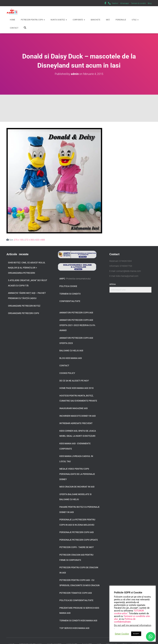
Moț (108, 20)
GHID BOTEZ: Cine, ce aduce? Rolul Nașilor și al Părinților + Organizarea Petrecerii (27, 268)
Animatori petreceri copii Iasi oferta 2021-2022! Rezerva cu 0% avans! (77, 325)
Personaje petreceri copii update (79, 540)
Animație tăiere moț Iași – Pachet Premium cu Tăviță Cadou (27, 296)
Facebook (105, 4)
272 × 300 (29, 240)
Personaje (121, 20)
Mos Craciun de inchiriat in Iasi (77, 487)
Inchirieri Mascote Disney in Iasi (78, 416)
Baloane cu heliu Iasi (71, 351)
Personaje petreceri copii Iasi (77, 532)
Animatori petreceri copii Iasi (76, 313)
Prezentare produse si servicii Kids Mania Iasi (79, 611)
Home (12, 20)
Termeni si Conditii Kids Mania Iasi (78, 621)
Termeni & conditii (138, 3)
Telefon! (115, 3)
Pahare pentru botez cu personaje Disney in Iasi (79, 510)
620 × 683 (40, 240)
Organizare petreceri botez (24, 306)
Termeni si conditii (70, 294)
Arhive (113, 284)
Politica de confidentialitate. (125, 620)
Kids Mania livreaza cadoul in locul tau (76, 459)
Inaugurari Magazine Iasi (74, 408)
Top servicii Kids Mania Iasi (74, 628)
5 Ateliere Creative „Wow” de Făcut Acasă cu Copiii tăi (28, 283)
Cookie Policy (67, 373)
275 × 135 (19, 240)
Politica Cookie (68, 286)
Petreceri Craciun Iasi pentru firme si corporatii (76, 557)
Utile (135, 20)
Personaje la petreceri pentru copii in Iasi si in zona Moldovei (77, 522)
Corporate (79, 20)
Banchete (95, 20)
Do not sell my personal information (133, 625)
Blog (150, 3)
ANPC (62, 279)
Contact (14, 28)
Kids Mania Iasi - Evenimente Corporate (75, 446)
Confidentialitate (70, 301)
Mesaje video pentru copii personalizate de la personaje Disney (77, 474)
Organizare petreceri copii (24, 313)
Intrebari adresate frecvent (76, 423)
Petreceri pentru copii (33, 20)
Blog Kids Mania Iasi (71, 358)
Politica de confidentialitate (76, 600)
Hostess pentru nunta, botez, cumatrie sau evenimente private (78, 398)
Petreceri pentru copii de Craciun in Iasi (79, 570)
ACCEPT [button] (136, 634)
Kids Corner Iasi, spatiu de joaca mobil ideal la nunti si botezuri (78, 433)
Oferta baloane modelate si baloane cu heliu (75, 497)
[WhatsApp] (151, 637)
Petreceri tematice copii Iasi (76, 593)
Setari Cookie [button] (122, 634)
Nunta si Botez (59, 20)
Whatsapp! (125, 3)
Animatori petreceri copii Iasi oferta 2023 (76, 341)
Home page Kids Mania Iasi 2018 (76, 388)
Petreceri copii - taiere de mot (77, 547)
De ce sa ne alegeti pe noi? (74, 381)
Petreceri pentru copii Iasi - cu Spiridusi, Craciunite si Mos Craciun (79, 583)
